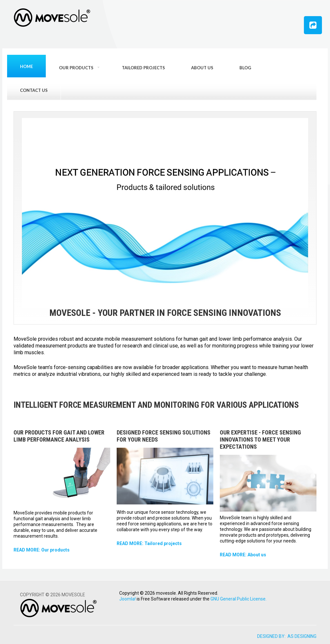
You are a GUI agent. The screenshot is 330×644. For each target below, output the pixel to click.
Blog (245, 68)
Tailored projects (143, 68)
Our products (76, 68)
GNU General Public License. (238, 599)
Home (26, 66)
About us (202, 68)
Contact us (34, 90)
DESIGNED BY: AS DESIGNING (287, 636)
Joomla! (127, 599)
